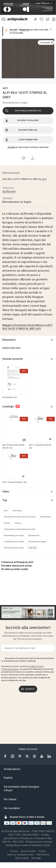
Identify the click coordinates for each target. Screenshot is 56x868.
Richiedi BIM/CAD (21, 130)
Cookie (42, 851)
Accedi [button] (13, 30)
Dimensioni (9, 340)
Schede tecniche (12, 359)
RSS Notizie (43, 855)
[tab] (28, 769)
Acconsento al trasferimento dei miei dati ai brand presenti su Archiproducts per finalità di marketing (28, 660)
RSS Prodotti (22, 858)
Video (6, 491)
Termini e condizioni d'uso (20, 855)
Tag (5, 500)
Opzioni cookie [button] (28, 851)
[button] (51, 29)
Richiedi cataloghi (22, 120)
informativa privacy (10, 669)
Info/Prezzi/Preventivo (23, 111)
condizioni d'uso (36, 666)
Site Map (36, 858)
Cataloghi (11, 406)
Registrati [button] (24, 30)
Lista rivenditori (22, 140)
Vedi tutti (32, 548)
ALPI (5, 88)
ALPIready (9, 191)
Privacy (14, 851)
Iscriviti (28, 689)
